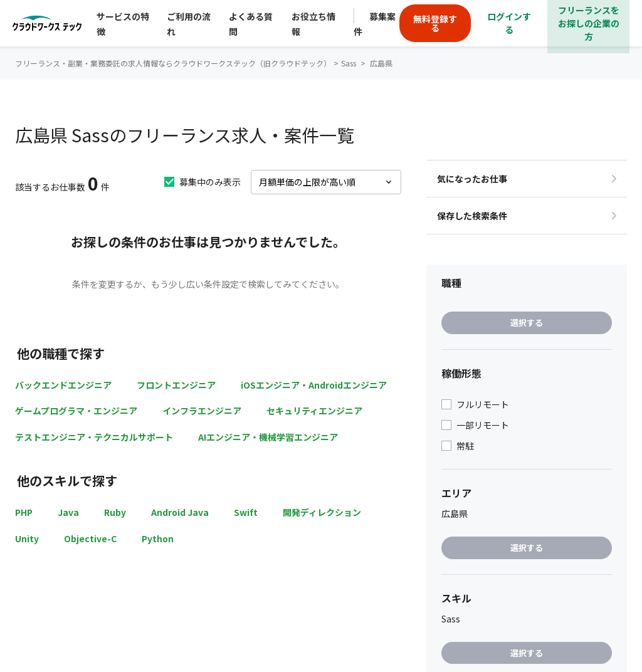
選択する (527, 323)
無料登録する (435, 23)
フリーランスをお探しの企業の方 (589, 23)
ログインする (509, 23)
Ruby (115, 512)
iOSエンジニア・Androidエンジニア (314, 385)
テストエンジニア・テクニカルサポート (94, 437)
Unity (27, 538)
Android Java (180, 512)
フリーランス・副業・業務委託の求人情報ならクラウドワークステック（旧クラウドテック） (173, 63)
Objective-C (90, 538)
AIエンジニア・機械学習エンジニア (268, 437)
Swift (246, 512)
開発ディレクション (322, 512)
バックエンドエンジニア (63, 385)
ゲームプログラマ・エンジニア (76, 411)
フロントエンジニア (176, 385)
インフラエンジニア (202, 411)
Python (158, 538)
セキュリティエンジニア (314, 411)
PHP (24, 512)
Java (68, 512)
